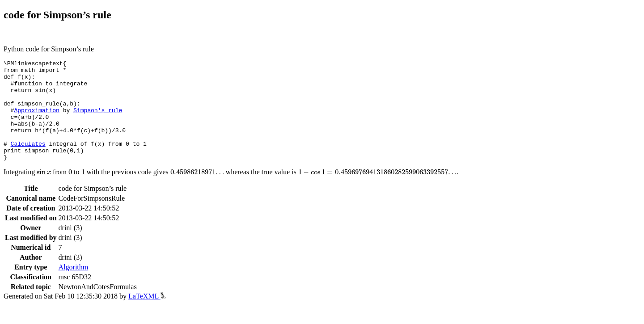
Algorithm (74, 287)
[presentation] (44, 192)
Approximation (36, 121)
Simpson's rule (98, 121)
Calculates (28, 161)
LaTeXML (147, 316)
